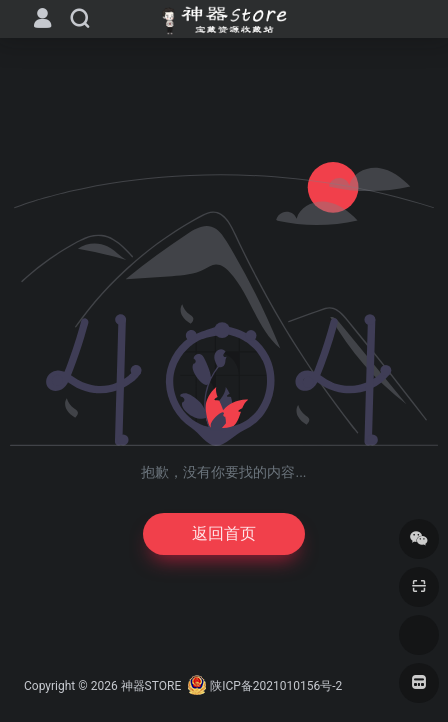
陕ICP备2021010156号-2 (276, 686)
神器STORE (151, 686)
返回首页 (224, 533)
